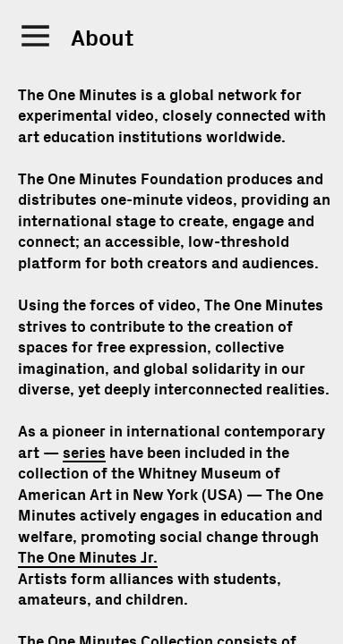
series (84, 453)
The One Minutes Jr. (88, 558)
